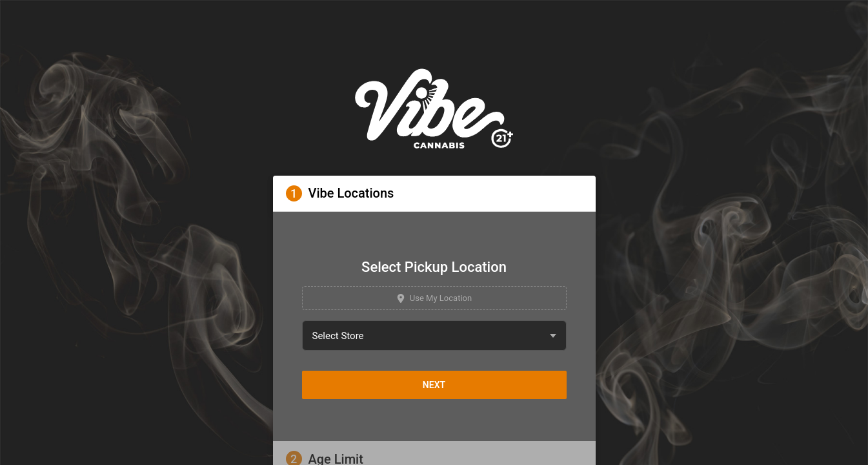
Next (434, 385)
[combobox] (434, 336)
